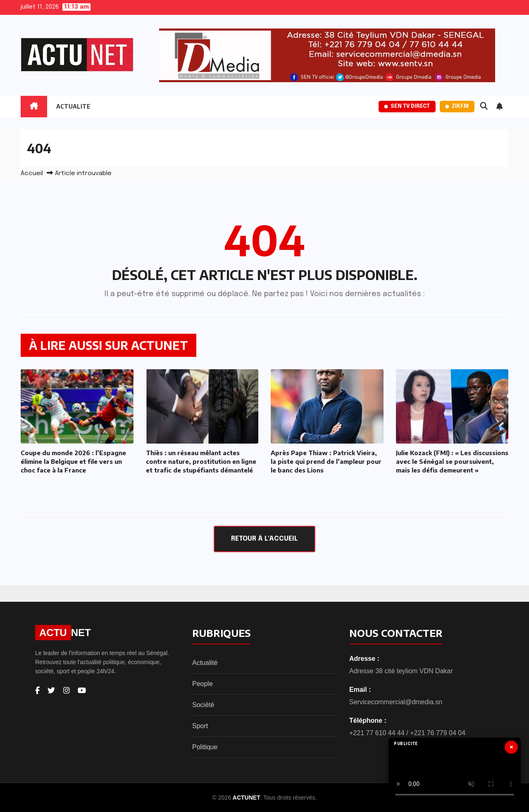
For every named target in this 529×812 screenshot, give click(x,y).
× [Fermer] (511, 747)
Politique (205, 747)
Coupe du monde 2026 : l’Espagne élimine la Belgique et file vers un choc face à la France (73, 461)
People (203, 684)
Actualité (205, 663)
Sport (200, 726)
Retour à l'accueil (264, 539)
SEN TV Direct (407, 106)
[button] (484, 107)
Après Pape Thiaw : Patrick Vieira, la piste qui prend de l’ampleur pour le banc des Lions (326, 461)
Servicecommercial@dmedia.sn (396, 702)
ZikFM (457, 106)
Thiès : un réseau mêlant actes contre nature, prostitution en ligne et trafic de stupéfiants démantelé (201, 461)
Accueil (32, 173)
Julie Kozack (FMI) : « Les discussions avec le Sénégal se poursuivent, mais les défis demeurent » (452, 461)
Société (203, 705)
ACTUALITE (73, 106)
